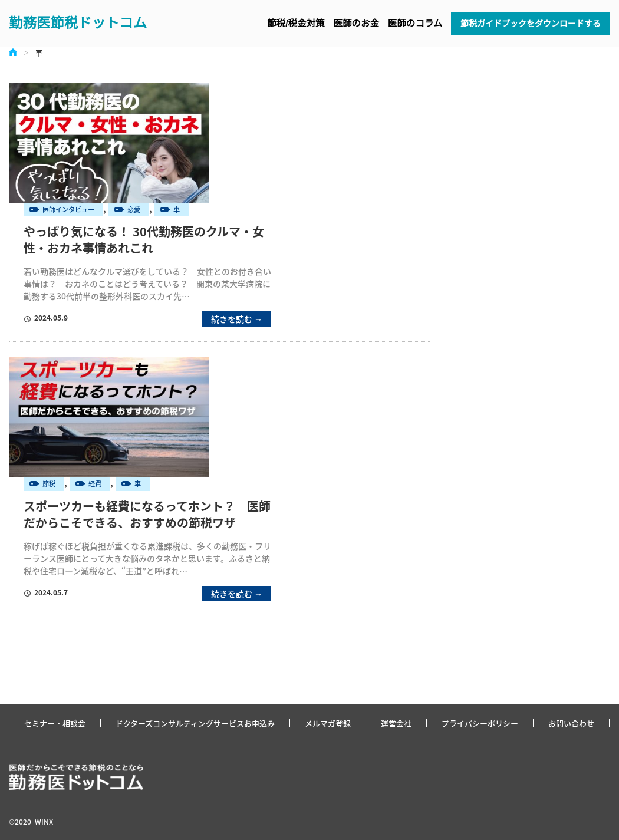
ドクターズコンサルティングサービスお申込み (195, 723)
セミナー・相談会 (55, 723)
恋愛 (134, 210)
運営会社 (396, 723)
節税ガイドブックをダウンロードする (531, 24)
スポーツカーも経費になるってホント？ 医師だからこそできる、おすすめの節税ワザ (147, 515)
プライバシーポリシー (480, 723)
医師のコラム (415, 23)
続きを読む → (237, 319)
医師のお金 (356, 23)
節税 (49, 484)
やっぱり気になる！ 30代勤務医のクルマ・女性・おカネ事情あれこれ (144, 240)
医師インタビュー (68, 210)
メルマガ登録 (328, 723)
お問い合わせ (571, 723)
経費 (95, 484)
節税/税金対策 (296, 23)
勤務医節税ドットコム (78, 23)
